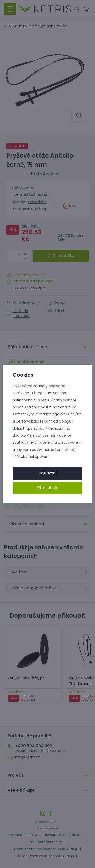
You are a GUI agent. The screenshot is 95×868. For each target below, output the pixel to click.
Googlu (65, 422)
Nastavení (48, 473)
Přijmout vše (48, 488)
